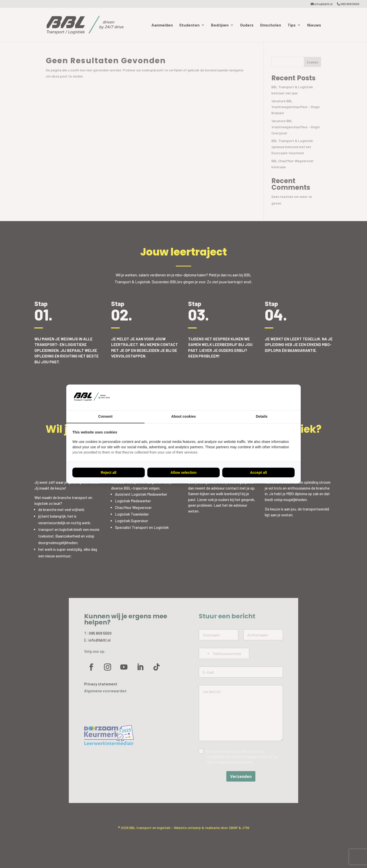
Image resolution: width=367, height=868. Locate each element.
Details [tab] (262, 416)
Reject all (108, 473)
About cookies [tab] (183, 416)
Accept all (258, 473)
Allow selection (183, 473)
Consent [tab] (105, 416)
